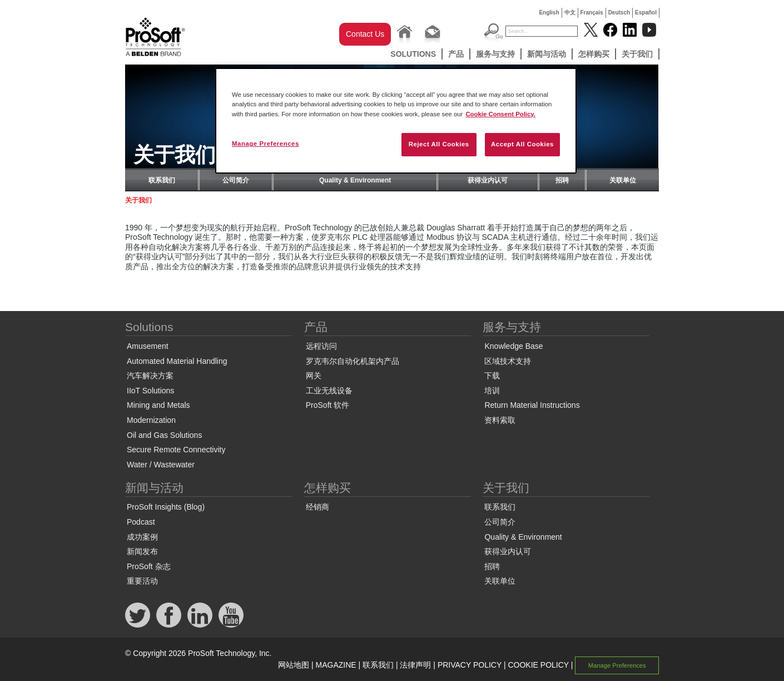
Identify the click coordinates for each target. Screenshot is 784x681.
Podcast (141, 522)
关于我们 (637, 54)
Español (646, 13)
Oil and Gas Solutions (164, 435)
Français (592, 13)
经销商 (317, 507)
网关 (314, 376)
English (549, 13)
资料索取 (500, 420)
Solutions (413, 54)
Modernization (151, 420)
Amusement (148, 346)
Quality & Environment (355, 180)
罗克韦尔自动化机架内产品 (353, 361)
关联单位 (623, 180)
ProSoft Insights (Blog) (166, 507)
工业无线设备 (329, 391)
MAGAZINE (336, 665)
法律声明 (415, 665)
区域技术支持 (508, 361)
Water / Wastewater (161, 465)
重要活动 (142, 581)
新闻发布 (142, 551)
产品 (456, 54)
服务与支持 (495, 54)
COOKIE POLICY (538, 665)
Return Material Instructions (532, 405)
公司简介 (236, 180)
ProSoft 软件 (328, 405)
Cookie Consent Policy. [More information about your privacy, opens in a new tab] (500, 114)
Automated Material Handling (177, 361)
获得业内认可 (488, 180)
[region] (396, 120)
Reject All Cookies (439, 144)
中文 (570, 13)
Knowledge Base (513, 346)
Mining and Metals (158, 405)
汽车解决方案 (150, 376)
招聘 (562, 180)
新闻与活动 (547, 54)
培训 (492, 391)
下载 (492, 376)
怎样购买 (594, 54)
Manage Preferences (617, 665)
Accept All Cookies (522, 144)
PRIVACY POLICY (470, 665)
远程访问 (321, 346)
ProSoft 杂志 (149, 566)
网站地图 (294, 665)
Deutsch (619, 13)
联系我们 (162, 180)
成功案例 (142, 537)
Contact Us (365, 34)
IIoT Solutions (150, 391)
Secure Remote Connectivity (176, 450)
